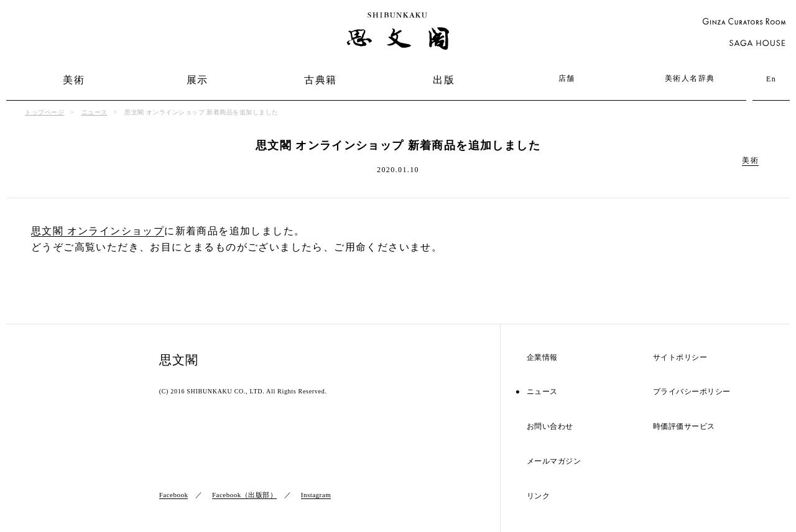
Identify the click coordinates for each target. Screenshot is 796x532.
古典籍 (320, 80)
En (771, 79)
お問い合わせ (550, 427)
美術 (74, 80)
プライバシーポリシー (692, 392)
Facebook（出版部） (244, 495)
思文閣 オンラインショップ (98, 231)
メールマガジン (554, 461)
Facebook (174, 495)
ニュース (95, 112)
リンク (539, 496)
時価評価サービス (684, 427)
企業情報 (542, 358)
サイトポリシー (680, 358)
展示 (197, 80)
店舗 (567, 78)
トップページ (44, 112)
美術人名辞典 (690, 78)
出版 (444, 80)
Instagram (316, 495)
